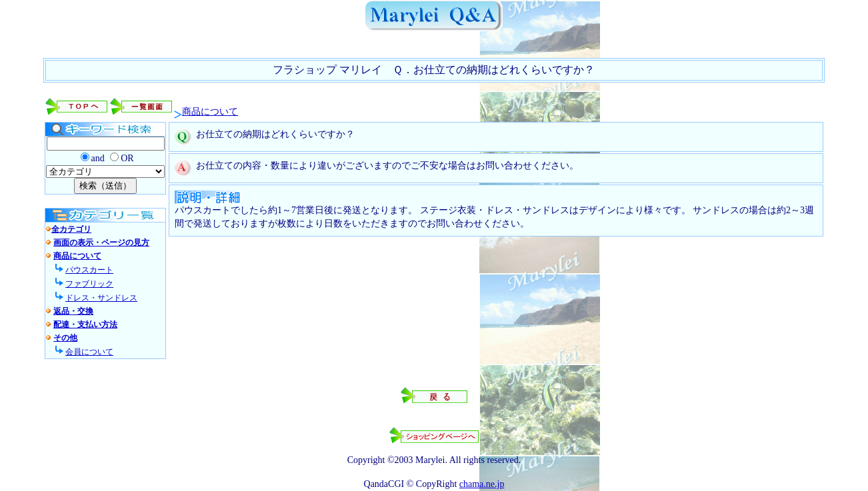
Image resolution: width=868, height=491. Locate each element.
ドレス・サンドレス (101, 298)
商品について (210, 112)
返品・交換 (73, 311)
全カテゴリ (71, 229)
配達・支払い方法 (85, 324)
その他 (65, 338)
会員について (89, 352)
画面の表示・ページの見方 (101, 243)
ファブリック (89, 284)
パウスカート (89, 270)
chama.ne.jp (482, 484)
